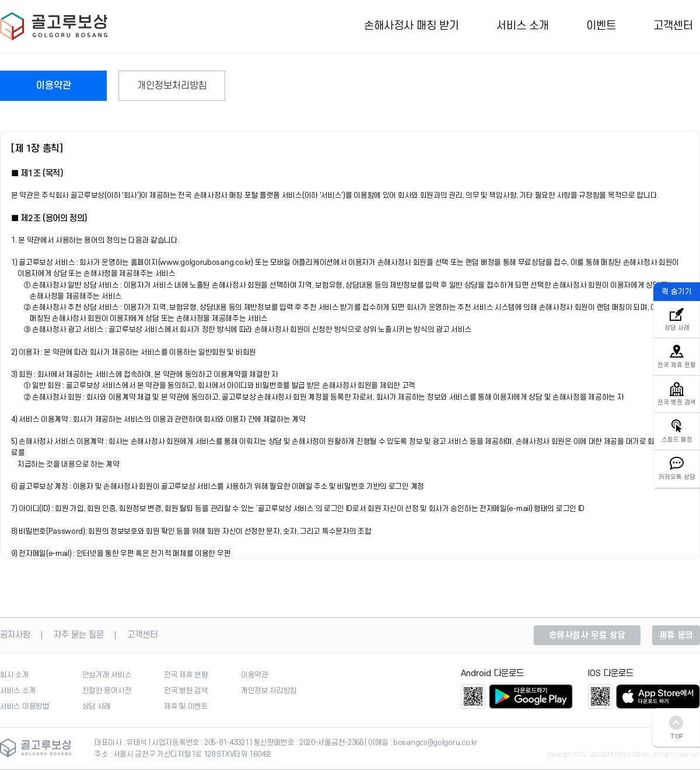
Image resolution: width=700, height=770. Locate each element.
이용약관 (54, 86)
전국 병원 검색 (186, 691)
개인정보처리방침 (172, 86)
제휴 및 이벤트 (186, 706)
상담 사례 (97, 706)
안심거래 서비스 (107, 675)
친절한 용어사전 (107, 691)
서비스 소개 (523, 26)
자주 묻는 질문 (79, 635)
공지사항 (15, 635)
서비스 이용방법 (25, 706)
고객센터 (673, 26)
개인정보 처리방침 (269, 691)
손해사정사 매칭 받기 (412, 26)
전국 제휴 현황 (186, 675)
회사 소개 (15, 675)
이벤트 (601, 26)
